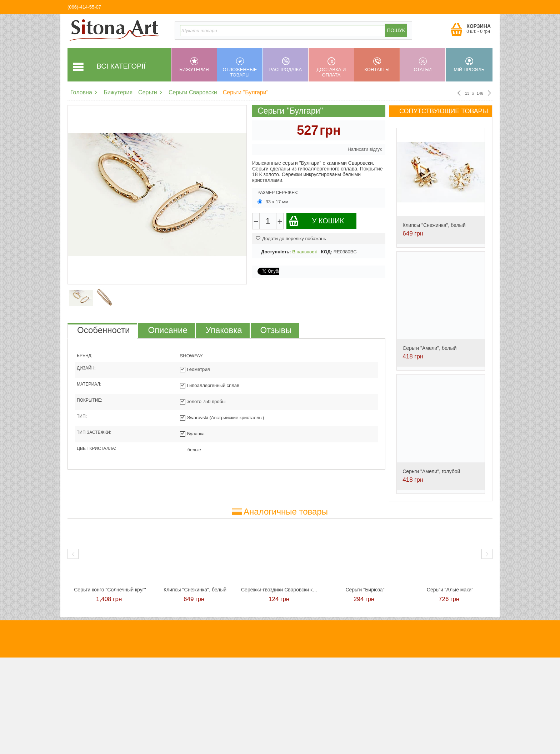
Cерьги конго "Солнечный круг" (110, 590)
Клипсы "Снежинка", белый (434, 225)
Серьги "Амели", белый (429, 348)
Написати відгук (365, 149)
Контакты (377, 65)
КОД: (327, 252)
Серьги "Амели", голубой (431, 471)
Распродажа (286, 65)
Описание (167, 330)
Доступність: (276, 252)
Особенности (103, 330)
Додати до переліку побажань (291, 239)
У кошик (316, 221)
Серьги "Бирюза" (365, 590)
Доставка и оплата (331, 67)
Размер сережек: (278, 193)
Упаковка (224, 330)
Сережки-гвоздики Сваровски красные (280, 590)
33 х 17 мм (274, 202)
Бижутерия (194, 65)
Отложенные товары (240, 67)
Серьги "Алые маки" (450, 590)
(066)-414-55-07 (84, 7)
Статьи (423, 65)
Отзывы (276, 330)
